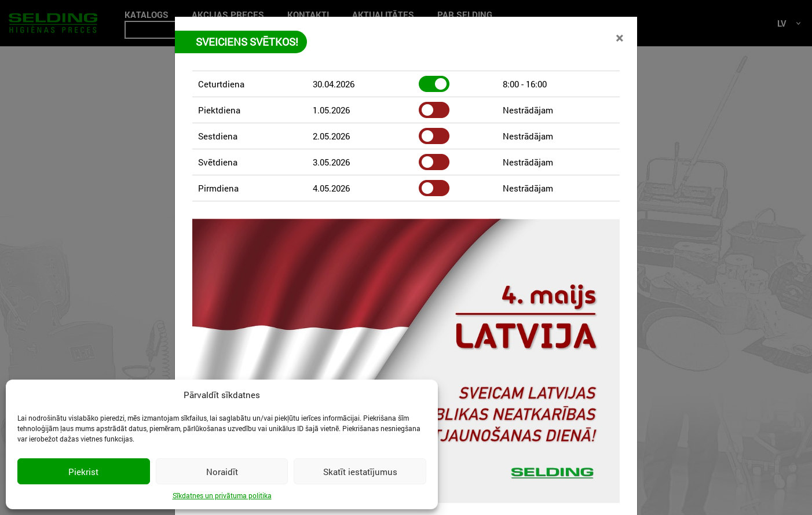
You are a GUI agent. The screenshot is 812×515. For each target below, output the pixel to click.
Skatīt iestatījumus (360, 472)
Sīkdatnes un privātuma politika (222, 495)
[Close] (619, 38)
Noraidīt (222, 472)
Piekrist (83, 472)
